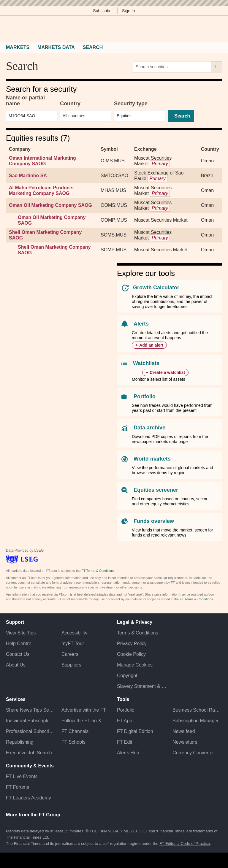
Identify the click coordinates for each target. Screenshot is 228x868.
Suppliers (71, 665)
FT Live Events (22, 776)
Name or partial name (25, 101)
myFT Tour (73, 644)
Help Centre (19, 644)
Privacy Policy (132, 644)
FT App (125, 721)
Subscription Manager (196, 721)
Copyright (127, 676)
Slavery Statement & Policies (142, 686)
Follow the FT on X (81, 721)
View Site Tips (21, 633)
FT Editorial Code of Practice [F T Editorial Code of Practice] (185, 844)
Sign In (129, 11)
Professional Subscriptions (31, 731)
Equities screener (156, 490)
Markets (18, 47)
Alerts (141, 324)
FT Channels (75, 731)
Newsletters (185, 742)
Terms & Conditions (138, 633)
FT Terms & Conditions (98, 571)
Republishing (20, 742)
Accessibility (74, 633)
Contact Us (18, 654)
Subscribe (102, 11)
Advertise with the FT (84, 710)
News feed (184, 731)
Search (93, 47)
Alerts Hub (128, 753)
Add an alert (151, 345)
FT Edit (125, 742)
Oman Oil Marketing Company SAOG (50, 205)
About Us (16, 665)
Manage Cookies (135, 665)
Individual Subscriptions (31, 721)
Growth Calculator (156, 288)
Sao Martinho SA (28, 176)
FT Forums (18, 787)
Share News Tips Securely (31, 710)
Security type (131, 104)
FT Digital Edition (135, 731)
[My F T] (216, 29)
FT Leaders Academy (28, 798)
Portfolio (145, 396)
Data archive (149, 428)
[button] (9, 29)
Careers (70, 654)
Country (70, 104)
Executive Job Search (29, 753)
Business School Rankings (197, 710)
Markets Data (56, 47)
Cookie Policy (131, 654)
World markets (152, 459)
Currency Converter (193, 753)
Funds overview (154, 521)
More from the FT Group (33, 815)
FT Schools (73, 742)
